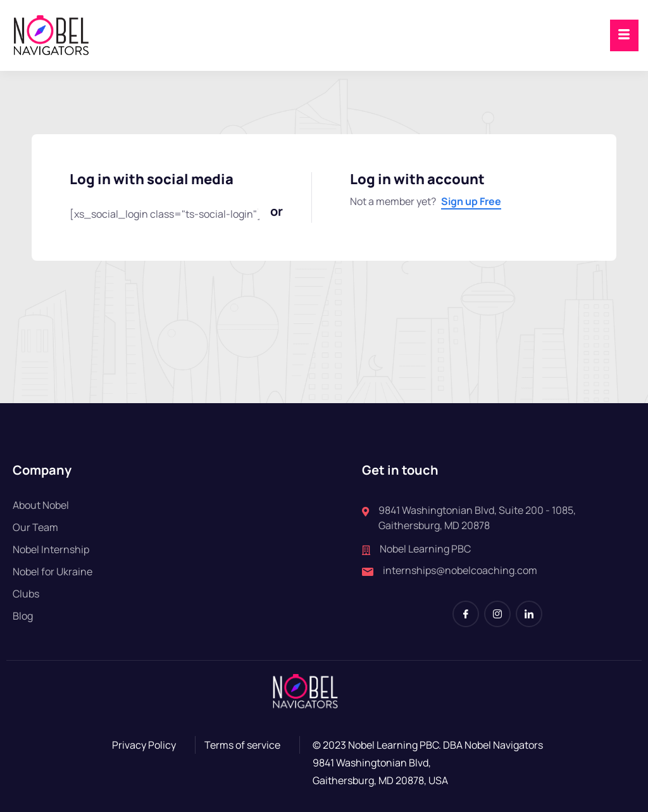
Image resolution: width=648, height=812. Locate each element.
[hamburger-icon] (624, 35)
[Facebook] (466, 614)
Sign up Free (471, 201)
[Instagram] (497, 614)
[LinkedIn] (529, 614)
